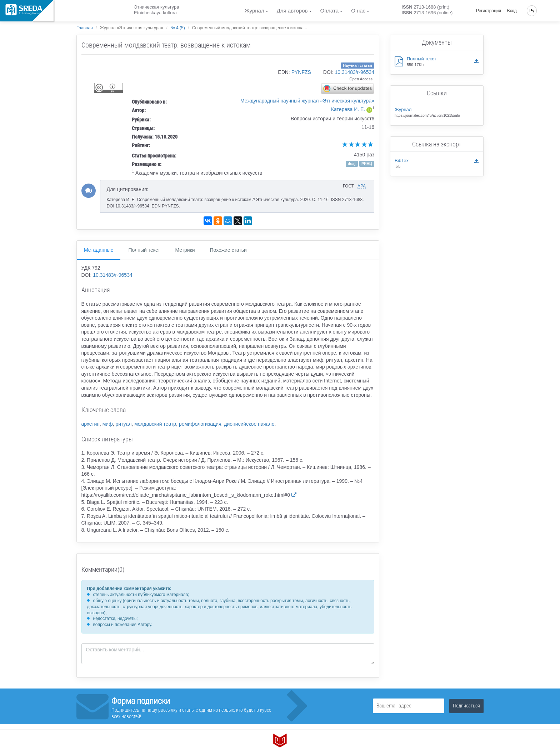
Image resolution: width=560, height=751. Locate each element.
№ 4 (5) (178, 28)
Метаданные (99, 250)
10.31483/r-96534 (354, 72)
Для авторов (292, 11)
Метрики (185, 250)
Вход (512, 11)
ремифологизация (200, 424)
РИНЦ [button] (367, 164)
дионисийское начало (249, 424)
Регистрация (489, 11)
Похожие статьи (228, 250)
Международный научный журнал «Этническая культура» (307, 101)
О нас (358, 11)
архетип (91, 424)
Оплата (330, 11)
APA (362, 186)
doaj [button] (352, 164)
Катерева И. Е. (348, 109)
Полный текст (144, 250)
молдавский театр (155, 424)
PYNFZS (301, 72)
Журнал (254, 11)
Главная (85, 28)
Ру (532, 11)
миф (108, 424)
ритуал (123, 424)
